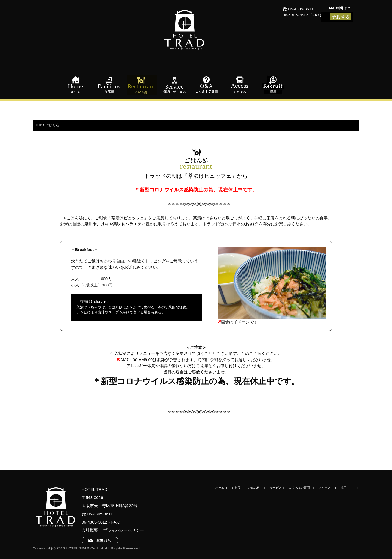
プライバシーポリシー (122, 530)
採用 (272, 85)
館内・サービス (174, 85)
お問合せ (340, 9)
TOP (39, 125)
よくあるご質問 (207, 85)
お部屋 (109, 85)
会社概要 (90, 530)
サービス (276, 488)
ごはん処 (142, 85)
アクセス (240, 85)
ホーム (76, 85)
